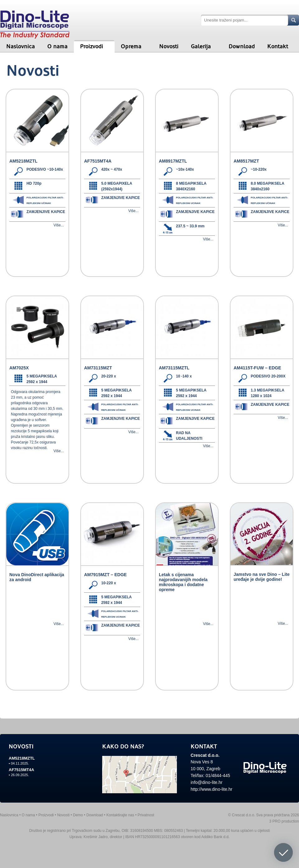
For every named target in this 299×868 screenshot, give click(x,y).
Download (242, 46)
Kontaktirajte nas (120, 815)
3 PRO (275, 821)
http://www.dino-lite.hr (211, 789)
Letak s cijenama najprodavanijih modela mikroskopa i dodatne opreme (183, 582)
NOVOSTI (21, 747)
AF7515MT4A (98, 161)
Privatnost (146, 815)
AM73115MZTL (174, 368)
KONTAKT (204, 747)
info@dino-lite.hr (206, 782)
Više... (59, 225)
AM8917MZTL (173, 161)
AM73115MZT (98, 368)
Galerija (201, 46)
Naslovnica (21, 46)
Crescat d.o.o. (205, 755)
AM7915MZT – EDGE (105, 575)
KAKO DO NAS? (123, 747)
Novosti (169, 46)
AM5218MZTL (23, 161)
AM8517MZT (246, 161)
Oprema (131, 46)
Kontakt (278, 46)
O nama (57, 46)
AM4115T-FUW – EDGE (257, 368)
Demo (78, 815)
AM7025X (19, 368)
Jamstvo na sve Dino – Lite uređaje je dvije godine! (262, 577)
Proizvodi (92, 46)
